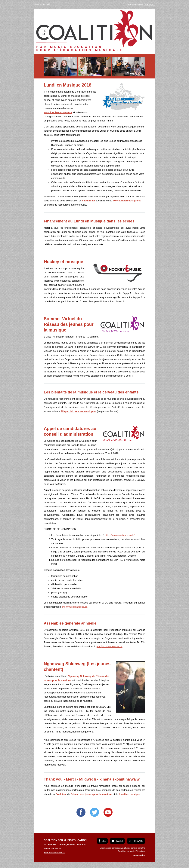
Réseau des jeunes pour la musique (91, 794)
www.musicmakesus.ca (54, 853)
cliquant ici (88, 201)
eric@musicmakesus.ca (74, 607)
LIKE (104, 841)
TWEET (119, 841)
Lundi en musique (129, 794)
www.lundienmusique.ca (58, 112)
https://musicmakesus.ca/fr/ (120, 535)
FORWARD (138, 841)
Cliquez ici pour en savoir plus (79, 411)
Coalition (61, 794)
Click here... (149, 4)
